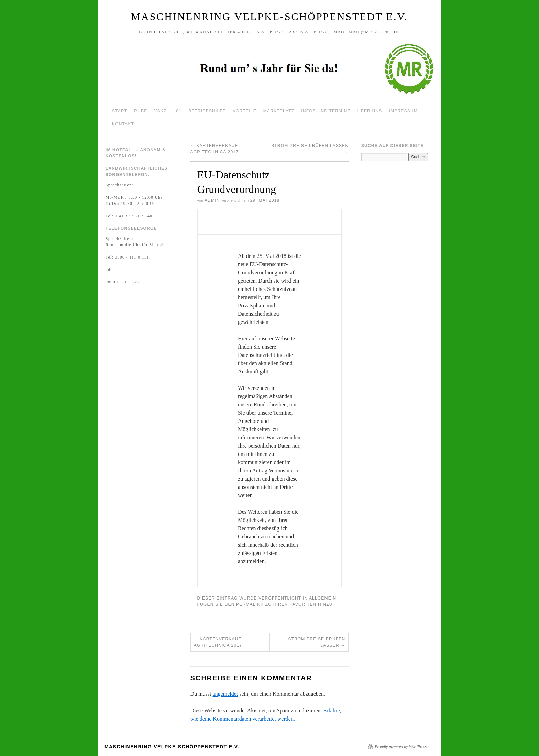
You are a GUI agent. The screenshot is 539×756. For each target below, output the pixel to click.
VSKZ (160, 111)
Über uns (370, 111)
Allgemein (323, 598)
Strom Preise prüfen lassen (317, 642)
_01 (178, 111)
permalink (250, 604)
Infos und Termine (326, 111)
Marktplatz (279, 111)
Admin (212, 200)
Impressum (403, 111)
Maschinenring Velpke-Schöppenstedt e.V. (269, 16)
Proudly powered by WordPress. (401, 747)
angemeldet (225, 694)
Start (120, 111)
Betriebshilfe (207, 111)
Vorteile (245, 111)
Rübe (141, 111)
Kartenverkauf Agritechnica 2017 (218, 642)
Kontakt (123, 124)
